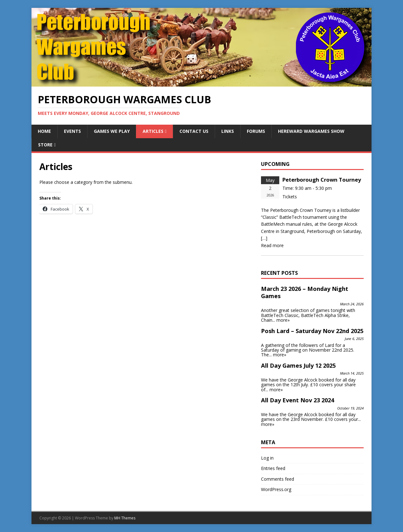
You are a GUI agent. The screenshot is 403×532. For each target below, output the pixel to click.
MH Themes (125, 518)
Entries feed (273, 468)
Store (45, 145)
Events (72, 131)
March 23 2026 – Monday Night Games (305, 292)
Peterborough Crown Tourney (322, 180)
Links (228, 131)
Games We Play (112, 131)
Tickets (290, 197)
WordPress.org (276, 489)
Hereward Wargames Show (311, 131)
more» (283, 320)
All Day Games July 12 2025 (298, 365)
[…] (264, 238)
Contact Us (194, 131)
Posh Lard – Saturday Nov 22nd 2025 (312, 331)
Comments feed (278, 479)
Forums (256, 131)
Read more (272, 245)
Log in (267, 458)
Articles (153, 131)
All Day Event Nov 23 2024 (298, 400)
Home (44, 131)
